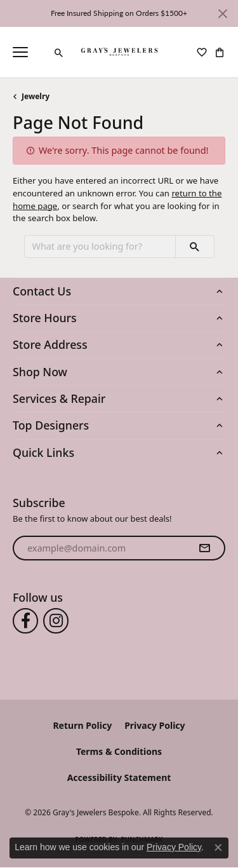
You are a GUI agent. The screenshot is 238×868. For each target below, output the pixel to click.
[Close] (222, 14)
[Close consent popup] (218, 848)
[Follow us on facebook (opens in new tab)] (25, 621)
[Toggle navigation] (20, 52)
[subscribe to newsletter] (204, 548)
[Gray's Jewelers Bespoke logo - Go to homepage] (119, 52)
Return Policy (82, 725)
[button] (59, 53)
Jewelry (36, 96)
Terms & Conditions (119, 751)
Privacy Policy (155, 725)
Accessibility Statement (119, 777)
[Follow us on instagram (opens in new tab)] (56, 621)
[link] (41, 52)
